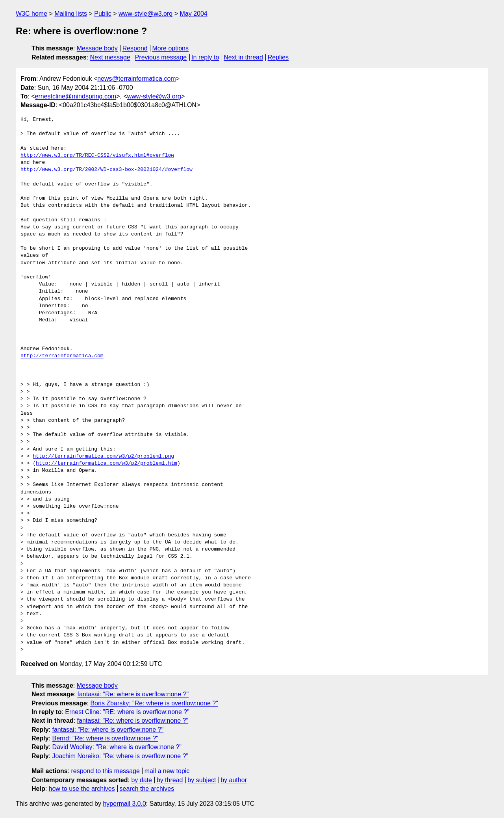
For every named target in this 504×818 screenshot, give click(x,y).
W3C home (31, 14)
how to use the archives (82, 789)
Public (103, 14)
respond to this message (105, 771)
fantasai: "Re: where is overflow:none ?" (133, 694)
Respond (135, 48)
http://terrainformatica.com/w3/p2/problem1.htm (107, 464)
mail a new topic (167, 771)
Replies (278, 57)
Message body (97, 48)
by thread (170, 780)
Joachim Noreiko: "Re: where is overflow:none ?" (120, 756)
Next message (110, 57)
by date (141, 780)
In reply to (205, 57)
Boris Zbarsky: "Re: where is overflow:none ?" (154, 703)
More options (171, 48)
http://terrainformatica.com (62, 356)
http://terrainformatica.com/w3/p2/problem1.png (103, 456)
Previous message (161, 57)
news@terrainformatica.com (136, 79)
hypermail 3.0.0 (124, 804)
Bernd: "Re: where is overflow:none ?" (105, 738)
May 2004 (193, 14)
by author (234, 780)
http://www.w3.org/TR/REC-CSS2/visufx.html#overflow (97, 156)
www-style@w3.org (145, 14)
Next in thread (243, 57)
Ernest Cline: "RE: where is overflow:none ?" (127, 712)
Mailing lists (71, 14)
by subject (202, 780)
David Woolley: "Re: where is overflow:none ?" (117, 747)
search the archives (147, 789)
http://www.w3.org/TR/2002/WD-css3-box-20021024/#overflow (107, 170)
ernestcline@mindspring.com (76, 96)
